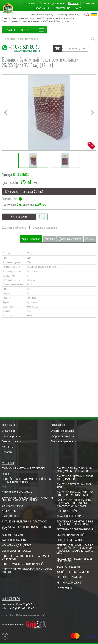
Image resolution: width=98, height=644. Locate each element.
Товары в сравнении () (67, 15)
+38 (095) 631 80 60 (22, 608)
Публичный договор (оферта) (31, 615)
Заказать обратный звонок (27, 51)
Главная (6, 18)
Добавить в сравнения (45, 227)
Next (92, 113)
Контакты (89, 3)
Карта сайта (8, 615)
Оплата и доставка (52, 3)
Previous (6, 113)
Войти (78, 8)
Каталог (73, 3)
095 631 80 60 (24, 47)
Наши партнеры (11, 436)
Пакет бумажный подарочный (26, 18)
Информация (41, 8)
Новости (7, 452)
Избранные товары (62, 436)
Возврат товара (11, 441)
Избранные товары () (42, 15)
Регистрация (62, 8)
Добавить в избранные (14, 227)
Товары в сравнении (63, 441)
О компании (27, 3)
